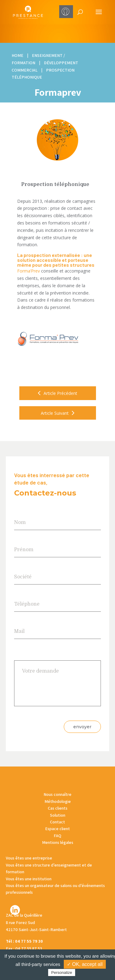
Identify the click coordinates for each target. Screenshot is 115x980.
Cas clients (58, 808)
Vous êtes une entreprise (29, 858)
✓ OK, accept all (85, 964)
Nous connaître (57, 794)
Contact (57, 822)
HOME (17, 55)
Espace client (57, 829)
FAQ (57, 836)
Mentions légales (58, 842)
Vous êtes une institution (29, 879)
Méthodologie (58, 801)
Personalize (62, 973)
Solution (58, 815)
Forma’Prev (29, 271)
